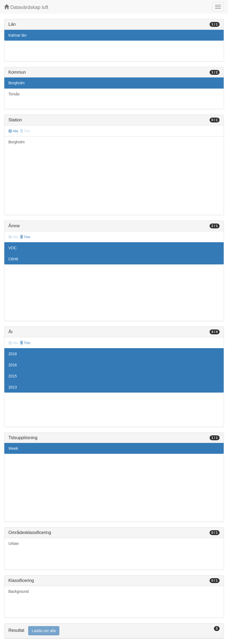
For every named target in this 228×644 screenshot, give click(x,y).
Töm (25, 237)
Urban (14, 543)
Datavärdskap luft (26, 7)
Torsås (14, 94)
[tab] (114, 631)
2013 (13, 387)
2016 (13, 365)
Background (19, 591)
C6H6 (13, 259)
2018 (13, 354)
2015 (13, 376)
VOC (12, 248)
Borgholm (17, 83)
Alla (13, 131)
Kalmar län (17, 35)
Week (13, 448)
